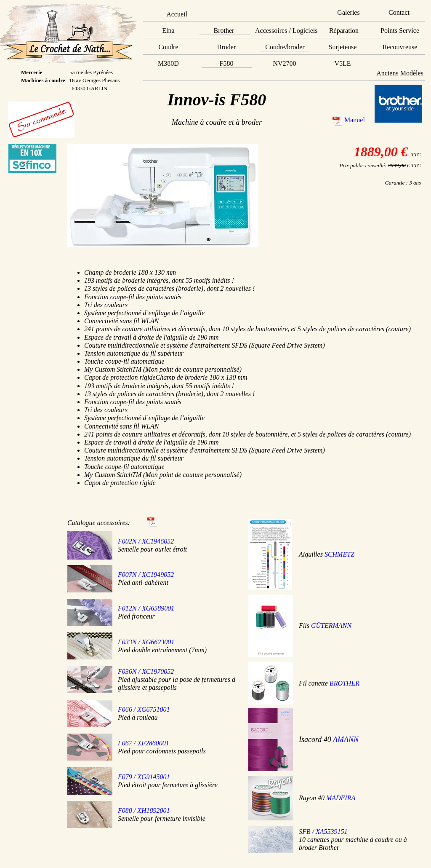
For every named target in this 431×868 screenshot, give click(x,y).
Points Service (400, 31)
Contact (399, 12)
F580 (227, 63)
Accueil (177, 14)
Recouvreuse (400, 47)
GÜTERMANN (331, 626)
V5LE (342, 63)
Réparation (344, 31)
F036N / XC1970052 (146, 671)
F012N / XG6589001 (146, 608)
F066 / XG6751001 (144, 709)
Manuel (355, 120)
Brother (224, 31)
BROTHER (345, 683)
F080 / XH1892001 (144, 810)
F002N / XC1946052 (146, 541)
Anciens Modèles (400, 73)
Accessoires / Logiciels (286, 31)
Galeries (348, 12)
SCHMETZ (339, 554)
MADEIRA (341, 798)
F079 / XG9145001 (144, 777)
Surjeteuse (343, 47)
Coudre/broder (285, 47)
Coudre (168, 47)
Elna (168, 31)
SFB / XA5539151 (323, 832)
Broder (226, 47)
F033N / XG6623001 (146, 642)
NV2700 (284, 63)
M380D (168, 63)
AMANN (346, 739)
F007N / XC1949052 (146, 575)
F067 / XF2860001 (144, 743)
